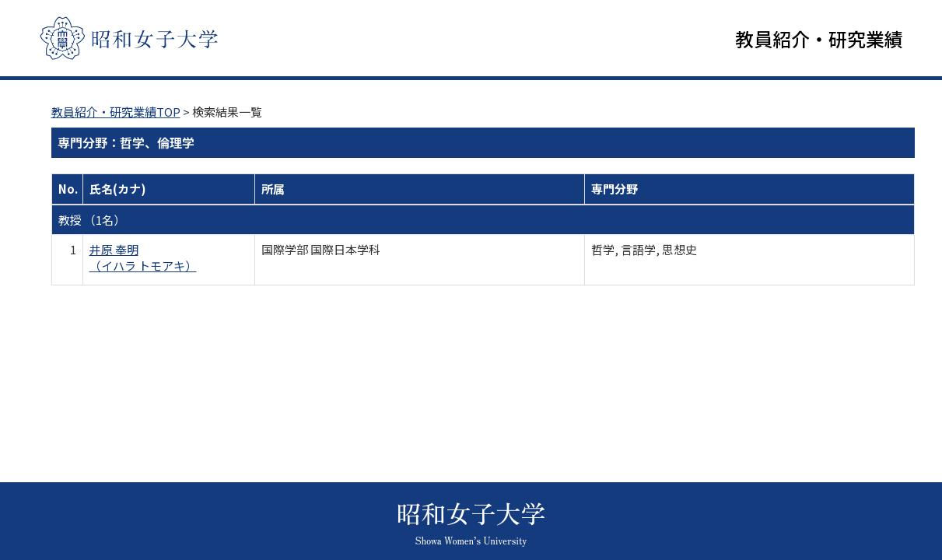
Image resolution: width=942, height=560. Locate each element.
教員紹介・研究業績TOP (116, 113)
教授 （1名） (92, 221)
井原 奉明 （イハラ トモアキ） (143, 259)
